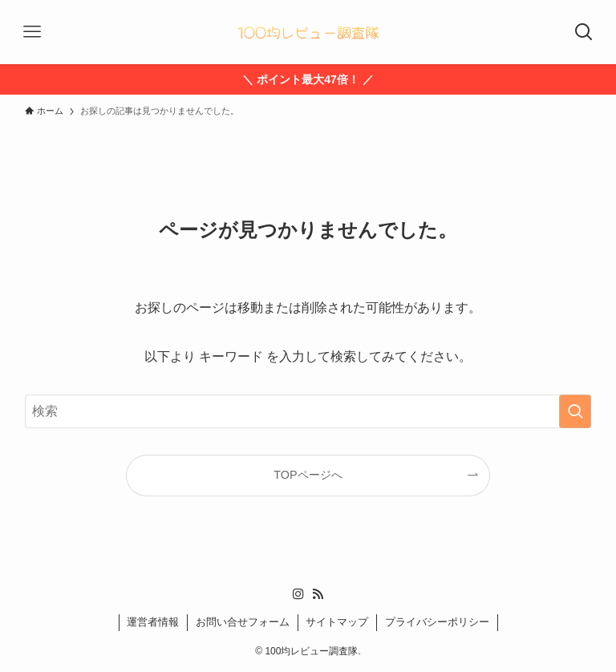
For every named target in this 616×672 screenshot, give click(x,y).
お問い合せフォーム (243, 622)
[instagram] (298, 594)
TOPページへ (308, 475)
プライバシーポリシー (437, 622)
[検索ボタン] (584, 32)
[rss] (318, 594)
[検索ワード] (308, 411)
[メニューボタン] (32, 32)
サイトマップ (337, 622)
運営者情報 (153, 622)
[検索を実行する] (575, 411)
